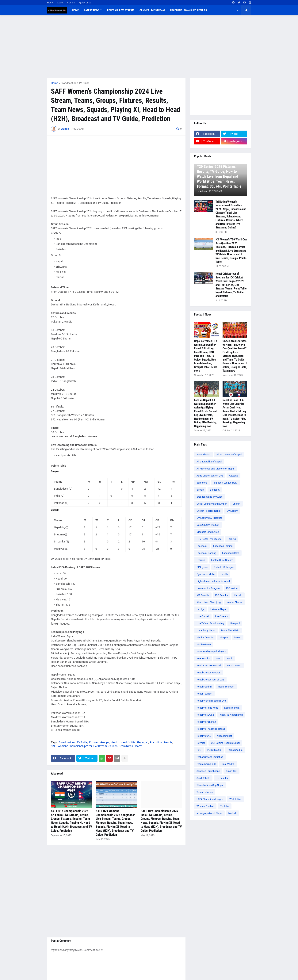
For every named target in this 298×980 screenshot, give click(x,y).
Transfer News (205, 792)
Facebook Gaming (206, 553)
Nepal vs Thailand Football (211, 729)
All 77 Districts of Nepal (229, 455)
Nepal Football (204, 687)
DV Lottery (232, 511)
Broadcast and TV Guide (75, 83)
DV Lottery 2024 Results (209, 518)
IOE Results (203, 595)
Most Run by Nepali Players (211, 651)
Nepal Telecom (226, 687)
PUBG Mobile (214, 750)
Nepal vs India (232, 708)
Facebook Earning (223, 546)
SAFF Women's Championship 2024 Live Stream (79, 746)
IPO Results (222, 595)
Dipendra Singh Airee (208, 532)
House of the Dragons (208, 588)
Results (168, 742)
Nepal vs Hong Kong (207, 708)
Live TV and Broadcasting (210, 623)
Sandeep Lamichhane (208, 771)
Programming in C (206, 764)
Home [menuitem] (75, 10)
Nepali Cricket (224, 736)
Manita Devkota (205, 637)
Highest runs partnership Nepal (213, 581)
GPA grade (202, 567)
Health (224, 574)
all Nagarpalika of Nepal (209, 813)
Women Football (205, 806)
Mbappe (224, 637)
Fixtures (94, 742)
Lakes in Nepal (218, 609)
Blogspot (215, 490)
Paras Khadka (235, 750)
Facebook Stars (231, 553)
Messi (238, 637)
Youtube (225, 806)
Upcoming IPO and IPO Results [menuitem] (189, 10)
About (60, 3)
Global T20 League (224, 567)
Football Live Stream (222, 560)
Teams (138, 746)
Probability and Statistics (210, 757)
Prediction (156, 742)
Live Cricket (203, 616)
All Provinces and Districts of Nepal (215, 469)
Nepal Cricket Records (208, 673)
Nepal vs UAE (204, 736)
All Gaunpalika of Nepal (209, 462)
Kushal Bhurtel (235, 602)
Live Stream (222, 616)
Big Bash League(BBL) (225, 483)
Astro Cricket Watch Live (210, 476)
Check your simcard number (212, 504)
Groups (105, 742)
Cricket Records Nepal (208, 511)
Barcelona (202, 483)
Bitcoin (200, 490)
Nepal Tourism (204, 694)
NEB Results (203, 658)
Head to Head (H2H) (123, 742)
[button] (237, 10)
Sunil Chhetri (203, 778)
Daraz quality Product (208, 525)
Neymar (201, 743)
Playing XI (142, 742)
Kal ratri (238, 595)
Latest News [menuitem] (92, 10)
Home (50, 3)
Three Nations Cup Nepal (210, 785)
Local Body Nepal (206, 630)
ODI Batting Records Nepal (225, 743)
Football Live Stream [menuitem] (121, 10)
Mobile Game (204, 644)
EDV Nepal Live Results (209, 539)
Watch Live (235, 799)
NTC (218, 658)
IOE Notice (232, 588)
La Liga (200, 609)
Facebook (202, 546)
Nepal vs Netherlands (231, 715)
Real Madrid (228, 764)
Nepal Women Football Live (211, 701)
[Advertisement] (149, 47)
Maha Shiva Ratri (230, 630)
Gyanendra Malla (206, 574)
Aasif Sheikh (203, 455)
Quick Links (85, 3)
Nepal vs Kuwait (205, 715)
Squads (113, 746)
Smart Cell (231, 771)
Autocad (233, 476)
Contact (71, 3)
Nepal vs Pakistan (206, 722)
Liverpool (235, 623)
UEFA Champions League (210, 799)
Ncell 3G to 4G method (209, 666)
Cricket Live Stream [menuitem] (152, 10)
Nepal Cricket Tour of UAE (210, 680)
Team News (126, 746)
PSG (199, 750)
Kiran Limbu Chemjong (209, 602)
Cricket (236, 504)
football (232, 813)
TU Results (222, 778)
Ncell (229, 658)
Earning (232, 539)
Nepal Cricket (234, 666)
